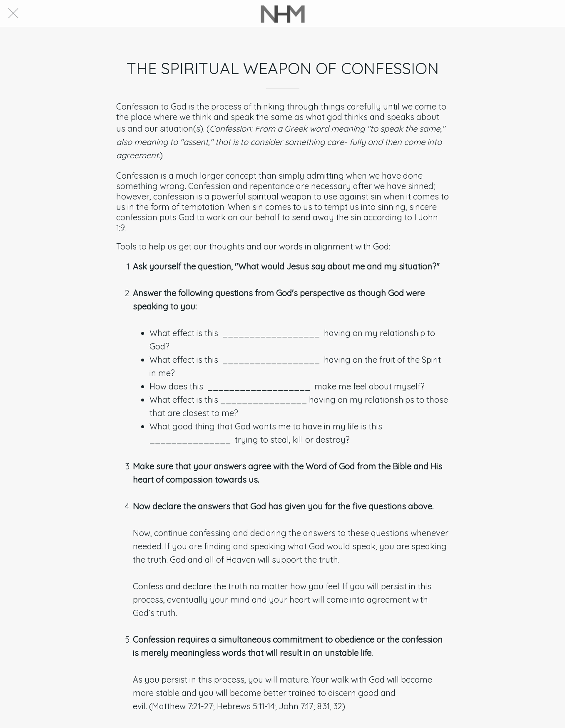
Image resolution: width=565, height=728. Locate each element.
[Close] (13, 13)
